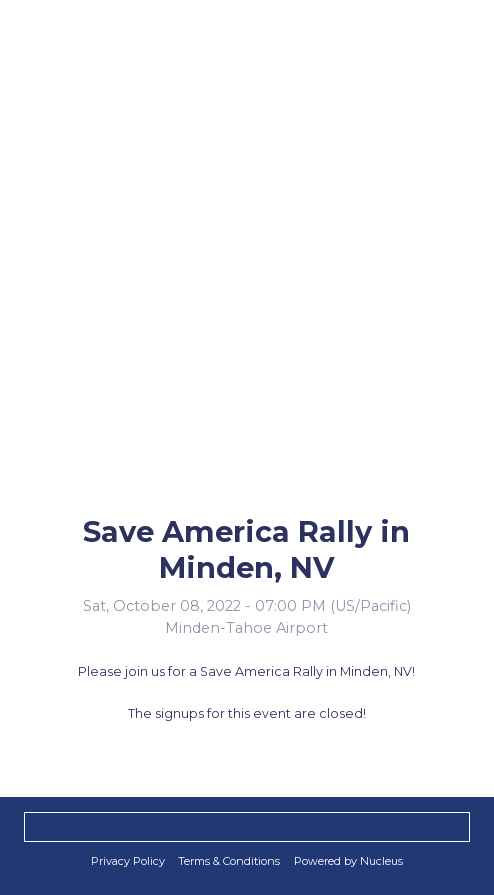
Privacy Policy (128, 861)
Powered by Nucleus (348, 861)
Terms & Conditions (229, 861)
